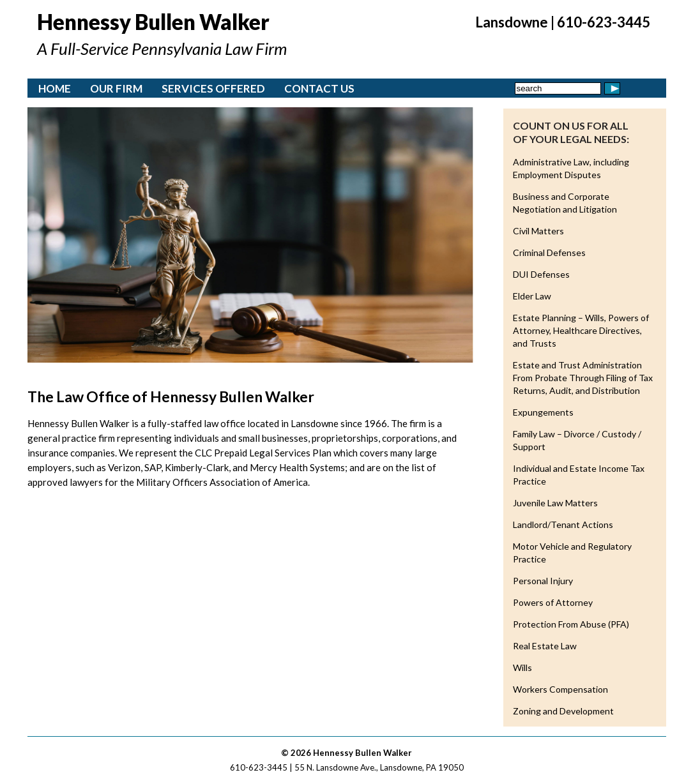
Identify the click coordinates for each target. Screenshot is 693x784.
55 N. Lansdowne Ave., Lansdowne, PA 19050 (379, 767)
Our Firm (116, 88)
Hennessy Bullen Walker (153, 22)
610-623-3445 (604, 22)
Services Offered (213, 88)
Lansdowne (512, 22)
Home (55, 88)
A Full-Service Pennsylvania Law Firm (162, 49)
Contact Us (319, 88)
